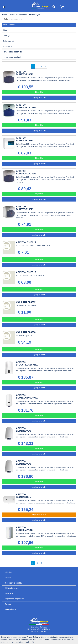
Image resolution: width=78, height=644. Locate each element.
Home (4, 15)
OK (33, 642)
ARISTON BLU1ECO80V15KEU (27, 396)
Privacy (8, 604)
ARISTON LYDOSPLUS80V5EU (27, 363)
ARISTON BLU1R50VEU (24, 463)
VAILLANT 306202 (26, 302)
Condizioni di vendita (13, 583)
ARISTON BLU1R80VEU (24, 430)
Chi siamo (9, 572)
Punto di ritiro (10, 609)
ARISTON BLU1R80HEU (24, 496)
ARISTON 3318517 (26, 272)
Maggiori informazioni (20, 642)
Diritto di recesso (12, 588)
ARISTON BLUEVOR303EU (25, 73)
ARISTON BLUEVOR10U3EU (26, 172)
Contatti (8, 578)
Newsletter (9, 593)
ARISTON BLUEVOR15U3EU (26, 106)
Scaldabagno (35, 15)
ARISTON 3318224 (26, 242)
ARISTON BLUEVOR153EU (25, 139)
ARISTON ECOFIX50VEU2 (25, 529)
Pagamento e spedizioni (15, 599)
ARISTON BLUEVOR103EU (25, 208)
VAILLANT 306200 (26, 332)
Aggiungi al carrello (39, 98)
